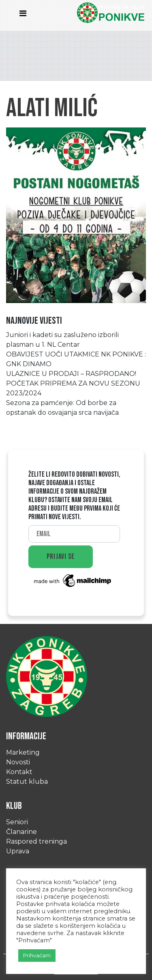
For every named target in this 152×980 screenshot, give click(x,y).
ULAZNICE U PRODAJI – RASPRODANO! (71, 374)
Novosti (18, 762)
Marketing (23, 752)
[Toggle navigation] (25, 15)
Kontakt (19, 772)
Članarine (21, 832)
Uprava (18, 851)
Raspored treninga (36, 841)
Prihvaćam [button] (37, 955)
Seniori (17, 822)
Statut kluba (27, 782)
